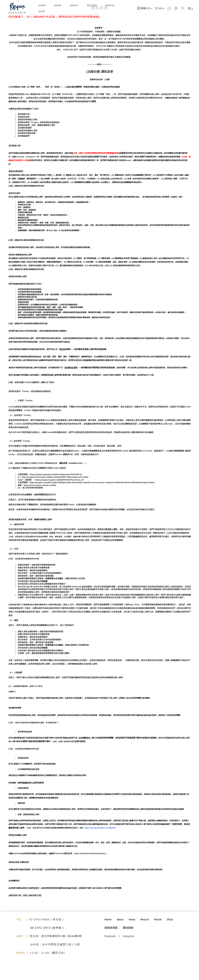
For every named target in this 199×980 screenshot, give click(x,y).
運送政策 (128, 944)
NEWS (58, 5)
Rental (158, 936)
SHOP (42, 11)
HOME (42, 5)
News (132, 936)
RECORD (92, 5)
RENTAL (110, 5)
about (120, 936)
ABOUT (74, 5)
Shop (170, 936)
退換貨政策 (111, 944)
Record (145, 936)
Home (108, 936)
